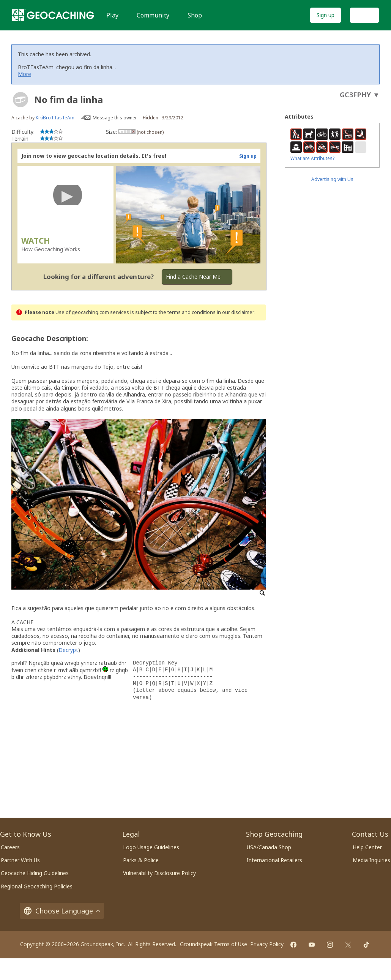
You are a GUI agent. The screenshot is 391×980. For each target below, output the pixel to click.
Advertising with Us (332, 179)
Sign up (326, 15)
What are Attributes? (312, 158)
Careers (10, 847)
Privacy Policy (267, 944)
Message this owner (115, 118)
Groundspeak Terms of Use (214, 944)
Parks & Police (141, 860)
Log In (364, 15)
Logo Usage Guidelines (151, 847)
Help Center (367, 847)
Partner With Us (20, 860)
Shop (195, 15)
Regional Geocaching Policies (37, 886)
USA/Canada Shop (269, 847)
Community (153, 15)
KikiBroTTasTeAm (55, 118)
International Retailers (274, 860)
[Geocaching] (53, 15)
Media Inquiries (371, 860)
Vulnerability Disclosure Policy (159, 873)
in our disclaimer (235, 312)
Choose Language (62, 911)
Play (112, 15)
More (24, 74)
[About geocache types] (20, 100)
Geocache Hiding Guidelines (35, 873)
